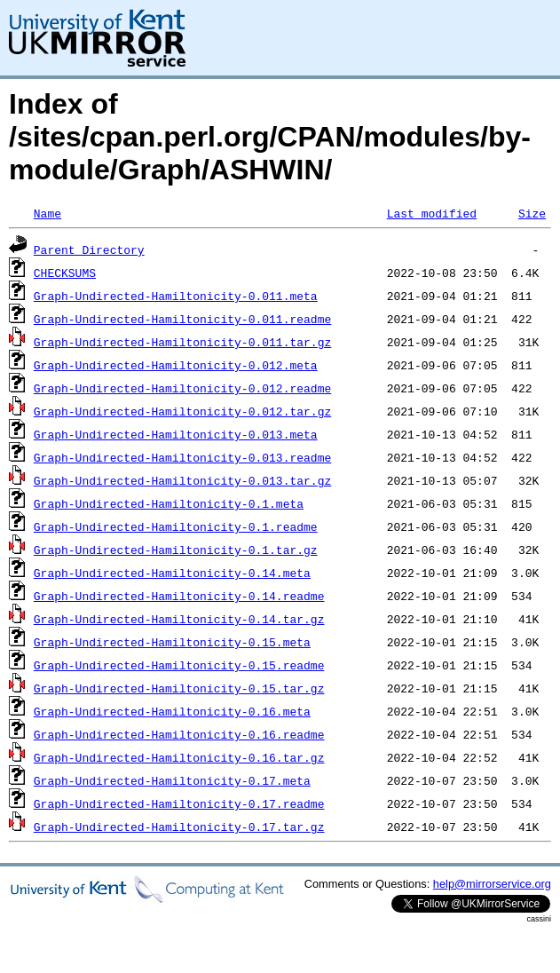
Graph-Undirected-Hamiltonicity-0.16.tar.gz (179, 757)
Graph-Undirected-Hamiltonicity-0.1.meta (169, 503)
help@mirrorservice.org (492, 884)
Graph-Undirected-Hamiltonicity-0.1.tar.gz (176, 550)
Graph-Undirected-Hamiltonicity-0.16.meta (172, 711)
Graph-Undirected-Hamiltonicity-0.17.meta (172, 780)
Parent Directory (89, 249)
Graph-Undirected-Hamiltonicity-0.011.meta (176, 296)
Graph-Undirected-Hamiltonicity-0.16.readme (179, 734)
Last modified (432, 213)
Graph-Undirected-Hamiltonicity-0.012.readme (182, 388)
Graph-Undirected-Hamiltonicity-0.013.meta (176, 434)
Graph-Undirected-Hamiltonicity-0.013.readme (182, 457)
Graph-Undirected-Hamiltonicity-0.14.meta (172, 573)
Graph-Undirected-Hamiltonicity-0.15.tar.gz (179, 688)
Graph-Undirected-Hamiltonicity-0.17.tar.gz (179, 827)
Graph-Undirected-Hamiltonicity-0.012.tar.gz (182, 411)
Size (532, 213)
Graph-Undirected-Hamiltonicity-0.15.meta (172, 642)
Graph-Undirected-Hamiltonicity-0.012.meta (176, 365)
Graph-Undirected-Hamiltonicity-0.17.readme (179, 803)
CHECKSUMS (65, 273)
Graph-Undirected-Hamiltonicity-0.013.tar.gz (182, 480)
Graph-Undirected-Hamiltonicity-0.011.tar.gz (182, 342)
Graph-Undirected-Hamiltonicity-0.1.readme (176, 526)
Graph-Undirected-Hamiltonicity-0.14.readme (179, 596)
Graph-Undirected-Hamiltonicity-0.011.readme (182, 319)
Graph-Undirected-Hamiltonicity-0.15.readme (179, 665)
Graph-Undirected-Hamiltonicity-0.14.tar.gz (179, 619)
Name (47, 213)
